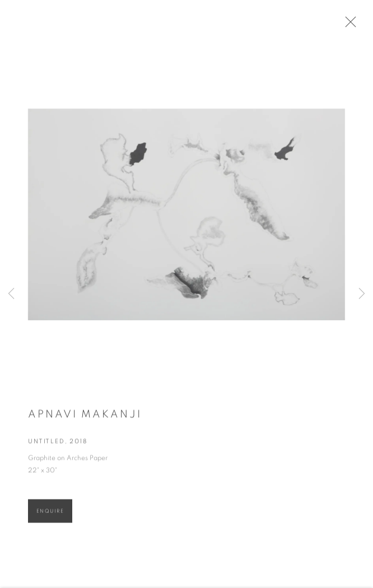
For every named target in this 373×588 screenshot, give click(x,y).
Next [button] (362, 294)
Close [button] (350, 25)
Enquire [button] (50, 514)
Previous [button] (11, 294)
